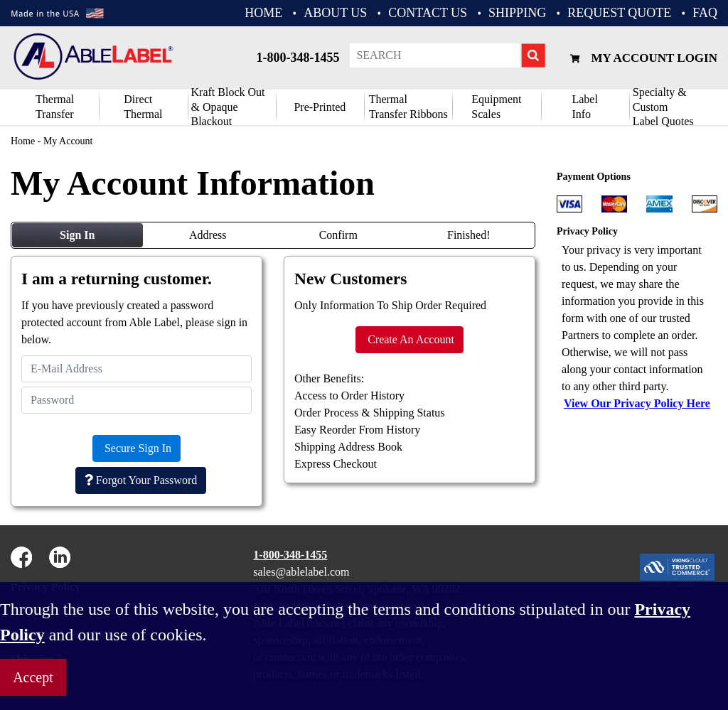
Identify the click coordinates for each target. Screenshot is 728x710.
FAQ (705, 13)
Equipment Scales (496, 107)
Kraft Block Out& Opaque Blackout (228, 107)
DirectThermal (143, 107)
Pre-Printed (320, 107)
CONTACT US (428, 13)
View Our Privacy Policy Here (637, 403)
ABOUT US (335, 13)
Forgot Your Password (141, 480)
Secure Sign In (136, 448)
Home (23, 141)
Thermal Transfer (55, 107)
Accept (33, 677)
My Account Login (642, 58)
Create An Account (409, 339)
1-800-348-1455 (298, 58)
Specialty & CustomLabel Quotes (663, 107)
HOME (263, 13)
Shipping (517, 13)
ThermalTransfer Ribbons (408, 107)
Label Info (584, 107)
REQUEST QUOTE (619, 13)
